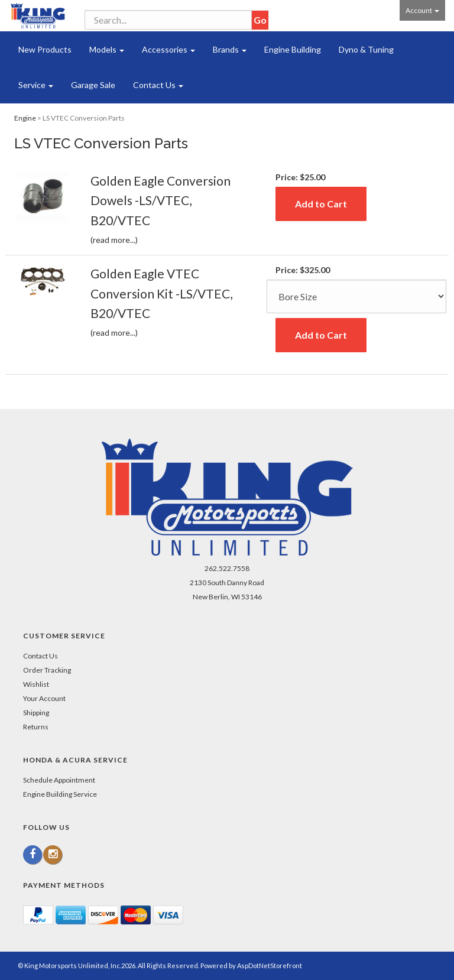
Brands (230, 49)
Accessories (168, 49)
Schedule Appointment (59, 780)
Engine (25, 118)
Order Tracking (47, 670)
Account (422, 10)
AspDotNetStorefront (270, 966)
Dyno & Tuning (366, 49)
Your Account (44, 698)
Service (36, 85)
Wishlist (36, 684)
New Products (45, 49)
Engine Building (293, 49)
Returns (36, 727)
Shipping (36, 713)
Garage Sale (93, 85)
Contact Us (158, 85)
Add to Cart (321, 204)
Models (107, 49)
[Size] (357, 296)
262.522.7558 (227, 568)
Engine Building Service (60, 794)
